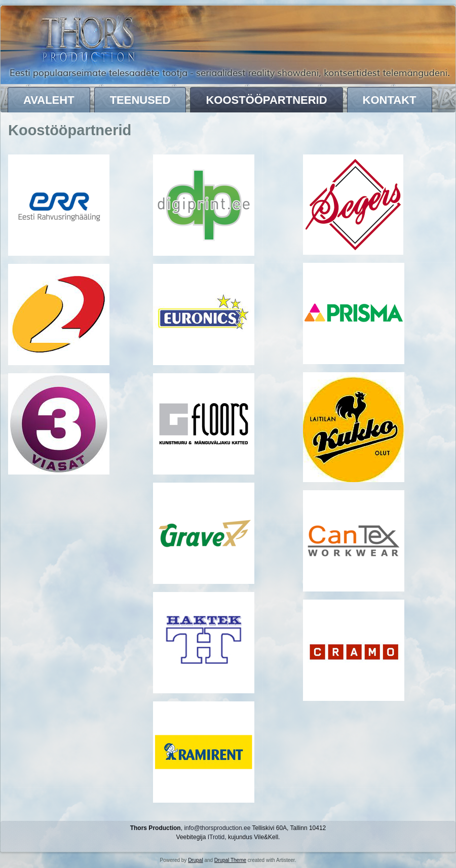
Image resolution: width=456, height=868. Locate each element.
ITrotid (216, 837)
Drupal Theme (230, 860)
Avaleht (49, 100)
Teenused (140, 100)
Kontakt (390, 100)
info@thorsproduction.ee (217, 828)
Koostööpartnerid (266, 100)
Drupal (195, 860)
